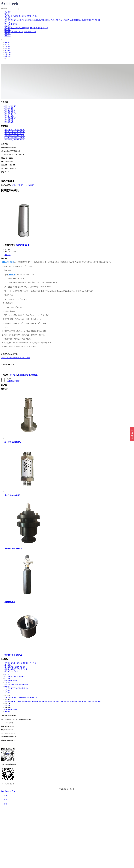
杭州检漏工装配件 (76, 20)
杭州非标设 (16, 684)
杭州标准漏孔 (65, 20)
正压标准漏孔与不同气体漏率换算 (16, 669)
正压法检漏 (16, 28)
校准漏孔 (34, 375)
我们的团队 (15, 16)
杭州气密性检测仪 (54, 20)
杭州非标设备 (21, 20)
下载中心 (8, 54)
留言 (4, 804)
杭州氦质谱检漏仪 (11, 20)
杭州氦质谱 (8, 684)
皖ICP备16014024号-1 (8, 791)
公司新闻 (28, 16)
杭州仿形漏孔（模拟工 (13, 549)
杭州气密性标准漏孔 (13, 495)
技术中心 (8, 24)
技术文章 (8, 32)
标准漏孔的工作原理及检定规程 (15, 667)
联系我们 (8, 34)
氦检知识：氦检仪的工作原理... (15, 132)
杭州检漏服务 (96, 20)
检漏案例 (8, 686)
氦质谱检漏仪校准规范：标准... (15, 136)
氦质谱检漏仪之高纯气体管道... (15, 140)
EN (5, 58)
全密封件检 (24, 688)
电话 (4, 795)
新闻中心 (8, 22)
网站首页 (8, 12)
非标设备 (33, 28)
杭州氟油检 (24, 684)
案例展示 (8, 26)
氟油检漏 (39, 28)
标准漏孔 (14, 375)
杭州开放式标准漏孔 (13, 442)
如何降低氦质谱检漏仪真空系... (15, 138)
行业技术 (14, 32)
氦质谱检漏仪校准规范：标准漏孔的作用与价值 (20, 663)
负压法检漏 (8, 28)
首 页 (13, 185)
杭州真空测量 (87, 20)
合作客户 (35, 16)
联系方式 (8, 36)
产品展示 (8, 18)
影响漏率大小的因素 (11, 671)
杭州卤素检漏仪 (42, 20)
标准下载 (27, 32)
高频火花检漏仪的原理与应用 (14, 134)
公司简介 (8, 16)
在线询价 (8, 255)
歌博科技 (8, 14)
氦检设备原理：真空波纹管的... (15, 130)
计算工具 (45, 28)
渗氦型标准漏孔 (24, 375)
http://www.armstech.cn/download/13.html (15, 358)
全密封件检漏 (25, 28)
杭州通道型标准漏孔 (14, 381)
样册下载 (33, 32)
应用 (4, 800)
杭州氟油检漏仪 (32, 20)
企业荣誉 (22, 16)
